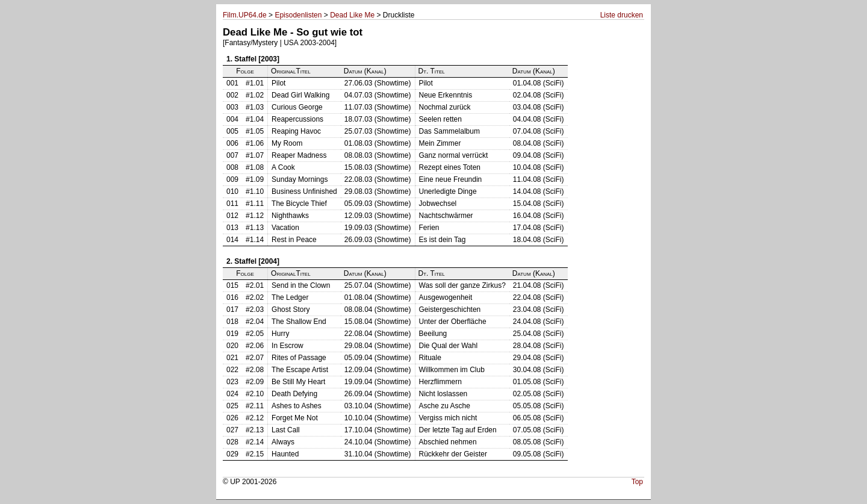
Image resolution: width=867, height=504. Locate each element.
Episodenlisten (298, 15)
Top (637, 482)
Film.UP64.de (245, 15)
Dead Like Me (352, 15)
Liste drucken (622, 15)
